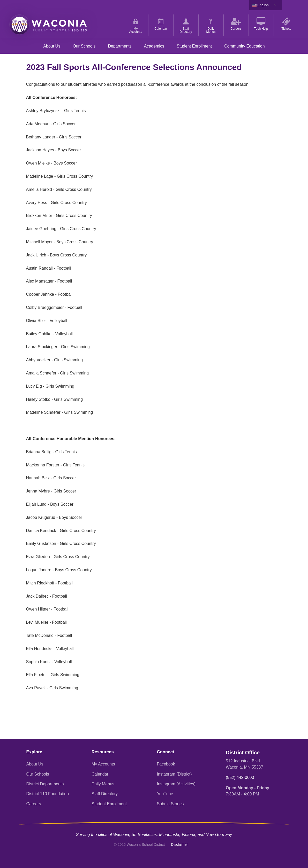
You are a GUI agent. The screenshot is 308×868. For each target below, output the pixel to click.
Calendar (100, 774)
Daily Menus (103, 784)
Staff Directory (105, 794)
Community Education (245, 46)
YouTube (165, 794)
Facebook (166, 764)
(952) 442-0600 (240, 777)
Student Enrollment (194, 46)
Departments (120, 46)
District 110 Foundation (48, 794)
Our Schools (84, 46)
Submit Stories (170, 804)
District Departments (45, 784)
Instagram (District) (174, 774)
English (261, 5)
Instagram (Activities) (176, 784)
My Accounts (103, 764)
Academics (154, 46)
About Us (52, 46)
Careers (34, 804)
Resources (103, 752)
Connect (166, 752)
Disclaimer (179, 844)
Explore (34, 752)
